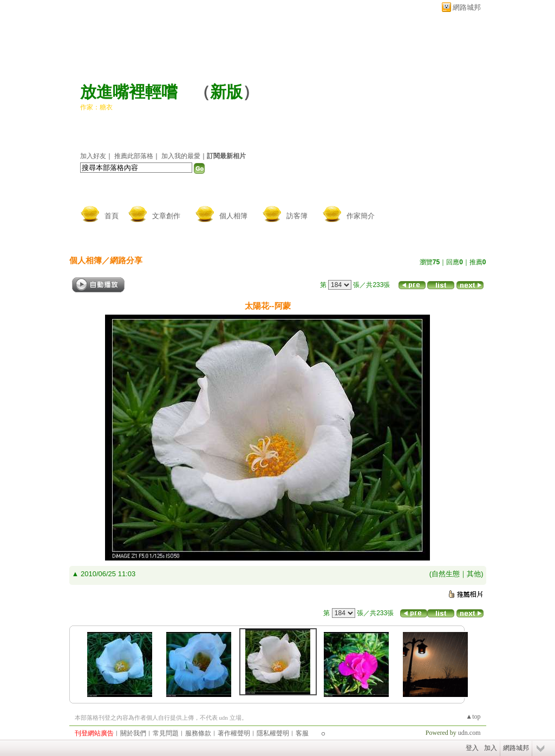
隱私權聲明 (273, 733)
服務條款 (198, 733)
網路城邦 (467, 7)
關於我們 (133, 733)
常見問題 (166, 733)
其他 (474, 574)
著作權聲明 (234, 733)
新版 (226, 92)
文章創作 (166, 216)
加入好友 (93, 156)
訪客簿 (297, 216)
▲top (473, 716)
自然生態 (446, 574)
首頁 (112, 216)
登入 (472, 748)
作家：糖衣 (96, 107)
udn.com (469, 733)
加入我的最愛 (181, 156)
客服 (302, 733)
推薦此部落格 (134, 156)
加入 (491, 748)
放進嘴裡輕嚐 (129, 92)
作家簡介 (361, 216)
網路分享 (126, 260)
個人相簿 (233, 216)
